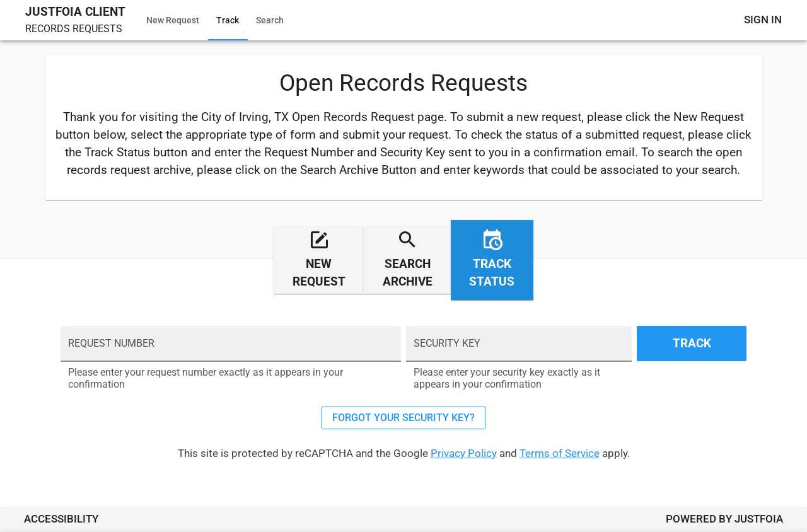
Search (270, 20)
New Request (173, 20)
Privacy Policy (464, 453)
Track (228, 20)
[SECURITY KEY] (519, 350)
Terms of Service (560, 453)
